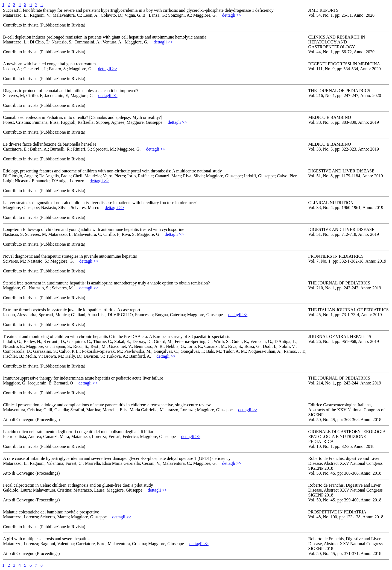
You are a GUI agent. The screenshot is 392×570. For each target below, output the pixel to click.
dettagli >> (232, 15)
